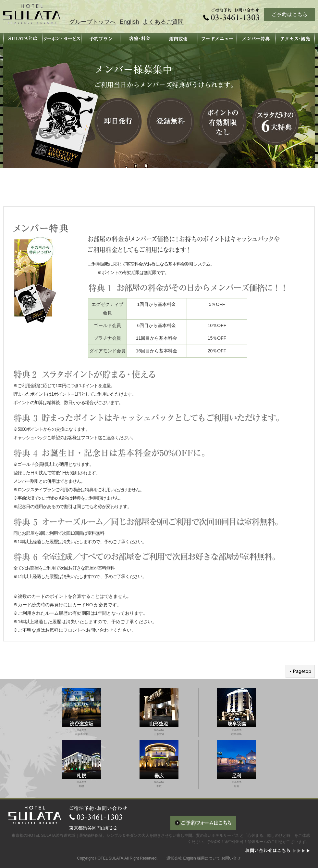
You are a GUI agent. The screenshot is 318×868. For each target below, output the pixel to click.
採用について (209, 858)
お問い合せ (231, 858)
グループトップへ (92, 22)
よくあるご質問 (163, 22)
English (129, 22)
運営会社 (174, 858)
